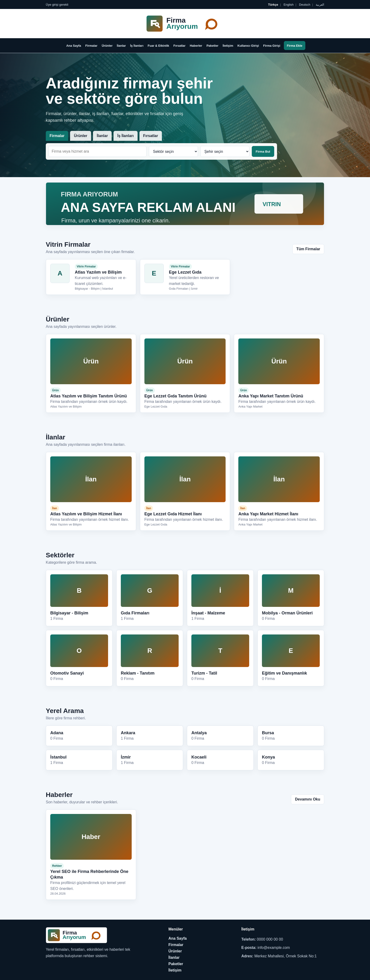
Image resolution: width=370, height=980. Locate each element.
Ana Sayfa (74, 46)
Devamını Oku (308, 799)
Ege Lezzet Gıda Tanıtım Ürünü (176, 396)
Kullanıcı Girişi (248, 46)
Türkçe (273, 5)
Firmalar (91, 46)
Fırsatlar (179, 46)
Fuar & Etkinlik (158, 46)
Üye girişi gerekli (57, 5)
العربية (320, 5)
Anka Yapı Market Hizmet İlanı (268, 514)
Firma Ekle (295, 46)
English (288, 5)
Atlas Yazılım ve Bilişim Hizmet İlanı (86, 514)
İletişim (228, 46)
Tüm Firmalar (308, 249)
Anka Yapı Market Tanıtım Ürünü (271, 396)
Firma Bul (263, 152)
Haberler (196, 46)
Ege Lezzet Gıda (185, 272)
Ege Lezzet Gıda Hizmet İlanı (173, 514)
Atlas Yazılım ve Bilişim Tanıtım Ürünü (88, 396)
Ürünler (107, 46)
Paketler (212, 46)
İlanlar (121, 46)
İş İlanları (137, 46)
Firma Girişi (272, 46)
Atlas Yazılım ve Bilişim (98, 272)
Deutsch (304, 5)
